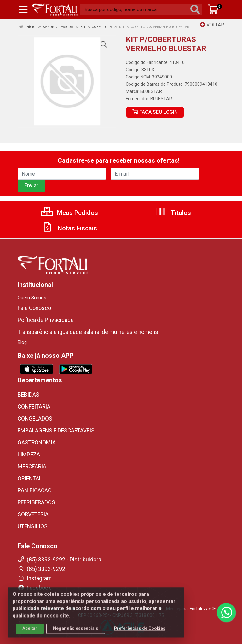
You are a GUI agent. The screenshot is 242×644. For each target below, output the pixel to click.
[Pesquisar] (196, 9)
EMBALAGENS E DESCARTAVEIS (56, 431)
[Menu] (23, 9)
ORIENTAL (30, 479)
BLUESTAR (151, 91)
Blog (22, 342)
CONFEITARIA (34, 407)
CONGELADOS (35, 419)
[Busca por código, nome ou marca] (134, 9)
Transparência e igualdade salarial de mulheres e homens (88, 332)
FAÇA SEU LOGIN (155, 112)
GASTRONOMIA (37, 443)
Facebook (34, 588)
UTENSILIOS (33, 526)
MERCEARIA (32, 467)
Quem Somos (32, 298)
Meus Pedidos (69, 213)
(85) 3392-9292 (41, 569)
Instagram (35, 578)
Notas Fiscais (69, 228)
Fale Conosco (34, 308)
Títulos (173, 213)
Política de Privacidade (46, 320)
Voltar (212, 25)
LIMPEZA (29, 455)
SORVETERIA (33, 514)
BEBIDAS (29, 395)
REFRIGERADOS (36, 502)
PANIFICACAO (35, 490)
